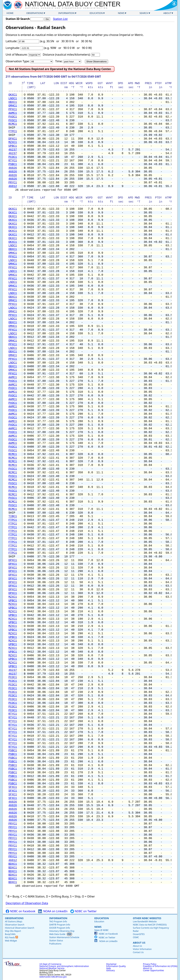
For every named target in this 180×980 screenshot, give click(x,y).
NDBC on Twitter (83, 911)
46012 (13, 186)
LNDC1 (13, 99)
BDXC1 (13, 864)
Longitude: (13, 48)
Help (108, 968)
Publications (55, 944)
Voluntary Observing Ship (62, 931)
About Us (139, 943)
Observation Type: (18, 61)
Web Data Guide (57, 934)
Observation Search (15, 925)
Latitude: (11, 41)
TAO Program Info (58, 921)
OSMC (136, 937)
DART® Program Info (60, 925)
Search (144, 13)
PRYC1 (13, 183)
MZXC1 (13, 142)
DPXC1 (13, 139)
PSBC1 (13, 164)
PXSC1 (13, 121)
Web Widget (11, 941)
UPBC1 (13, 146)
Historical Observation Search (20, 928)
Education (96, 13)
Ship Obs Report (13, 931)
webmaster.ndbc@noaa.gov (53, 977)
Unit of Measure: (17, 55)
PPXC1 (13, 109)
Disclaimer (111, 964)
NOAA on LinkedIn (53, 911)
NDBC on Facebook (20, 911)
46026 (13, 168)
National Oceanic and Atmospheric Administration (64, 966)
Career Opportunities (154, 970)
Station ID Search (18, 19)
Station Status (56, 941)
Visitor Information (142, 949)
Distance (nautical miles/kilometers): (67, 55)
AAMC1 (13, 113)
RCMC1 (13, 124)
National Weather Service (52, 968)
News (121, 13)
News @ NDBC (102, 930)
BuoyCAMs (10, 934)
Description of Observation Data (27, 903)
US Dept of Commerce (50, 964)
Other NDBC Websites (147, 918)
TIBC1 (13, 516)
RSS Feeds (11, 938)
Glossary (110, 970)
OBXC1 (13, 102)
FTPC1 (13, 131)
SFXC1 (13, 787)
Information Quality (116, 966)
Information (66, 13)
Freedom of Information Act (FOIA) (160, 966)
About (167, 13)
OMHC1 (13, 106)
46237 (13, 150)
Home (10, 13)
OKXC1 (13, 95)
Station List (60, 19)
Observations (35, 13)
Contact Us (138, 952)
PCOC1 (13, 157)
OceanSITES (139, 934)
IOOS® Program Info (60, 928)
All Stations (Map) (14, 921)
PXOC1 (13, 117)
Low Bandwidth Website (145, 921)
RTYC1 (13, 161)
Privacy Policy (150, 964)
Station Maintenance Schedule (64, 937)
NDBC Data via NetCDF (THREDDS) (150, 925)
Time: (59, 61)
